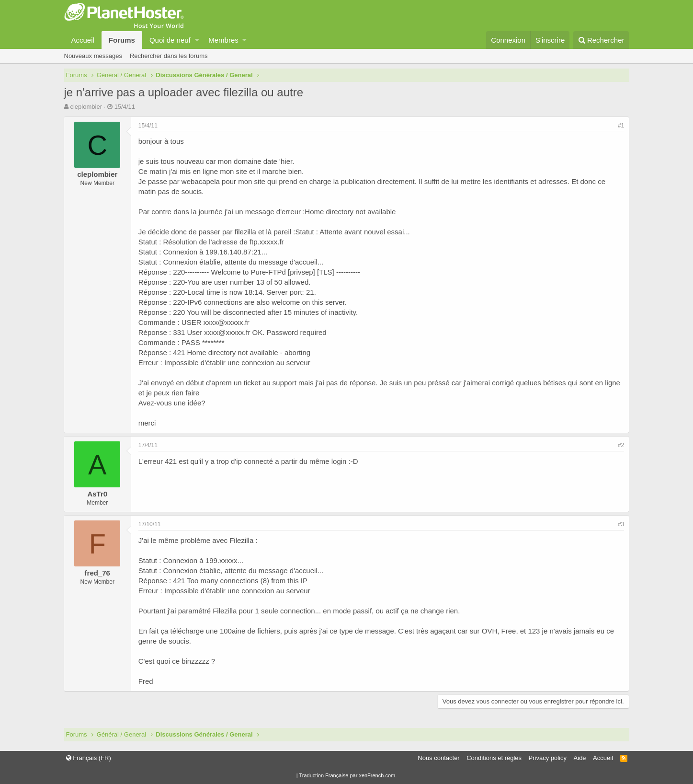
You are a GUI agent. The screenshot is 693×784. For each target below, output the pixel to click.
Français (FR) (89, 758)
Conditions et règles (494, 758)
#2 (620, 445)
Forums (122, 40)
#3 (620, 524)
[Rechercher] (601, 40)
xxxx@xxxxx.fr (227, 322)
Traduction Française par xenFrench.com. (348, 775)
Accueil (83, 40)
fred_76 (97, 573)
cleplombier (86, 107)
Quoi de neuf (170, 40)
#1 (620, 126)
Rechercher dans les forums (169, 56)
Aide (580, 758)
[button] (197, 40)
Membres (223, 40)
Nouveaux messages (93, 56)
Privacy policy (548, 758)
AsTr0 (98, 494)
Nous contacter (438, 758)
